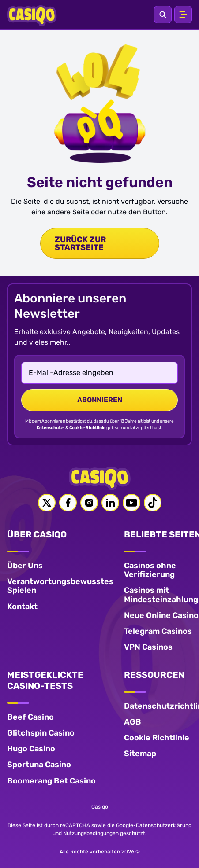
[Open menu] (183, 15)
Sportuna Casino (39, 765)
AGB (133, 722)
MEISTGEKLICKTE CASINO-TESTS (45, 680)
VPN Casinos (148, 647)
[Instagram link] (89, 503)
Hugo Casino (31, 749)
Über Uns (25, 566)
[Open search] (163, 15)
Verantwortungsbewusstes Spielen (60, 586)
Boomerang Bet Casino (51, 781)
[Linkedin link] (110, 503)
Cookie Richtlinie (157, 738)
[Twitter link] (47, 503)
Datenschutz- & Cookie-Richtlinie (71, 428)
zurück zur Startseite (80, 243)
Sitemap (140, 754)
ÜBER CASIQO (37, 534)
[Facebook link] (68, 503)
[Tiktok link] (153, 503)
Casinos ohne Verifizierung (150, 570)
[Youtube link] (131, 503)
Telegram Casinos (158, 631)
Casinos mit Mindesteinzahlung (161, 595)
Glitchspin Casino (41, 733)
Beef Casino (30, 717)
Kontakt (22, 607)
